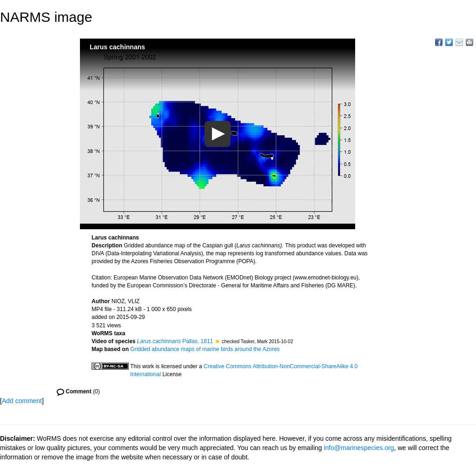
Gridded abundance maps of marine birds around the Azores (205, 349)
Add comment (22, 401)
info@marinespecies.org (359, 448)
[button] (217, 341)
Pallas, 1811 (175, 341)
